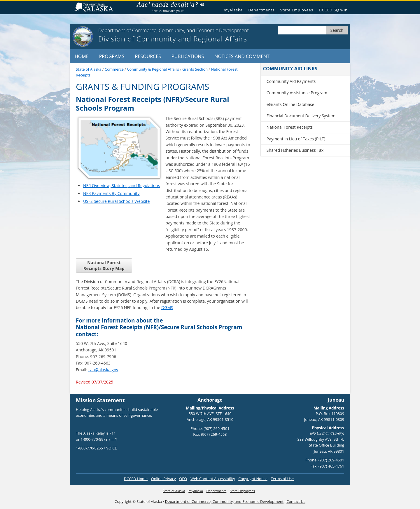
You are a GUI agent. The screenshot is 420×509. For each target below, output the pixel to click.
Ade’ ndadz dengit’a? (170, 5)
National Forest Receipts (290, 127)
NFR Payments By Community (111, 193)
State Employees (296, 10)
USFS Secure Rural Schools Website (116, 201)
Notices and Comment (242, 56)
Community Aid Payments (291, 81)
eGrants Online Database (290, 104)
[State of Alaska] (83, 36)
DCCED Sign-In (333, 10)
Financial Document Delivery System (301, 116)
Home (82, 56)
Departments (261, 10)
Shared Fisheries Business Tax (295, 150)
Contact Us (296, 501)
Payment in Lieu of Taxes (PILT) (296, 139)
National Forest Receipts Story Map (104, 265)
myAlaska (233, 10)
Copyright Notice (253, 479)
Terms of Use (282, 479)
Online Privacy (163, 479)
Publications (188, 56)
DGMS (167, 307)
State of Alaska (95, 8)
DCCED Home (136, 479)
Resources (148, 56)
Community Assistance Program (297, 93)
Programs (112, 56)
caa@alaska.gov (103, 370)
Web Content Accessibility (213, 479)
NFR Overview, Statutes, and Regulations (122, 185)
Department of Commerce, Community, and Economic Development (224, 501)
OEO (183, 479)
